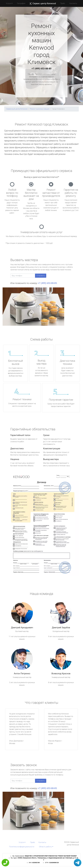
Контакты (73, 3)
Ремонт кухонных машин (40, 109)
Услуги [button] (9, 3)
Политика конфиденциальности (22, 847)
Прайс (63, 3)
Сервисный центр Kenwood (17, 109)
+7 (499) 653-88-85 (41, 69)
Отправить (41, 276)
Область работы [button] (45, 847)
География (21, 3)
